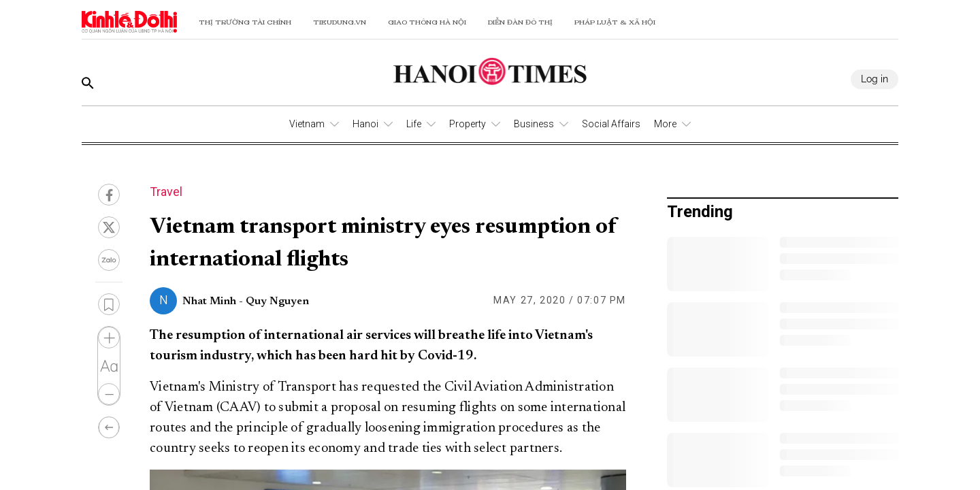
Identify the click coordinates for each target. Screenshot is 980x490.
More (665, 124)
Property (468, 124)
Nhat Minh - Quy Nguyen (246, 301)
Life (414, 124)
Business (534, 124)
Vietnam (307, 124)
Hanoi (365, 124)
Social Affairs (611, 124)
